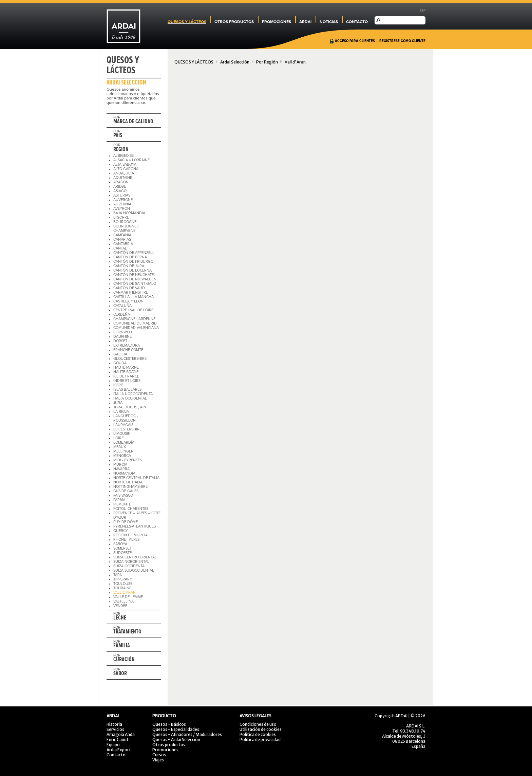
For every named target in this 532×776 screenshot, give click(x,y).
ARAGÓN (121, 182)
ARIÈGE (120, 187)
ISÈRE (118, 385)
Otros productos (169, 745)
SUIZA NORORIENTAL (131, 562)
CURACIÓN (124, 660)
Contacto (116, 755)
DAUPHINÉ (122, 337)
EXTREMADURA (127, 345)
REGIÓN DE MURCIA (130, 535)
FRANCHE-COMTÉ (128, 350)
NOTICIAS (329, 22)
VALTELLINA (123, 601)
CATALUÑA (122, 306)
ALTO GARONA (126, 169)
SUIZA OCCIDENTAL (130, 566)
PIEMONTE (122, 504)
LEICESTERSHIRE (127, 429)
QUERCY (121, 531)
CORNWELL (123, 332)
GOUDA (120, 363)
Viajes (158, 760)
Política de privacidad (260, 740)
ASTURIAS (122, 195)
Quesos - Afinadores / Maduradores (187, 734)
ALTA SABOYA (125, 164)
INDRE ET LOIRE (127, 381)
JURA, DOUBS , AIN (130, 407)
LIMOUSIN (122, 434)
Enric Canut (118, 740)
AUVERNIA (122, 204)
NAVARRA (121, 469)
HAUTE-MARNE (126, 367)
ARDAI (305, 22)
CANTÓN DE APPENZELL (134, 253)
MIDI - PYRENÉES (128, 460)
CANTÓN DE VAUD (129, 288)
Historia (114, 724)
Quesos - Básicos (169, 724)
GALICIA (120, 354)
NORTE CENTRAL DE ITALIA (136, 478)
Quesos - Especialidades (176, 729)
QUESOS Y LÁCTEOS (187, 22)
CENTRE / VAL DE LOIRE (133, 310)
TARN (118, 575)
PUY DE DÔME (126, 522)
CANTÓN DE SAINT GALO (135, 284)
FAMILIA (122, 646)
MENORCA (122, 456)
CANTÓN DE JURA (129, 266)
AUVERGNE (123, 200)
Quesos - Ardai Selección (176, 740)
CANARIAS (122, 239)
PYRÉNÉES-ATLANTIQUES (135, 526)
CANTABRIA (123, 244)
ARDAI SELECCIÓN (126, 83)
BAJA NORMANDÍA (129, 213)
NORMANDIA (124, 473)
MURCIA (120, 465)
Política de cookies (258, 734)
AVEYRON (122, 209)
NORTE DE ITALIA (128, 482)
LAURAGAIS (123, 425)
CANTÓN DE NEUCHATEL (135, 275)
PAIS (118, 136)
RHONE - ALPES (126, 540)
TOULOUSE (123, 584)
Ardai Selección (235, 62)
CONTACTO (357, 22)
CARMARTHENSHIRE (131, 292)
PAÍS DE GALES (126, 491)
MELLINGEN (123, 451)
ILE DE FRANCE (126, 376)
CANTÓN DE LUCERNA (132, 270)
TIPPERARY (123, 579)
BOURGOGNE (125, 222)
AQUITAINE (123, 178)
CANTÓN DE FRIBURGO (133, 262)
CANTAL (120, 248)
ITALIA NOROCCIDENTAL (134, 394)
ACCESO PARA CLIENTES (355, 41)
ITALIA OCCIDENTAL (130, 398)
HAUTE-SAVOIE (126, 372)
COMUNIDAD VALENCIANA (136, 328)
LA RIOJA (121, 412)
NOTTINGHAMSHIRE (130, 487)
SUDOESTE (122, 553)
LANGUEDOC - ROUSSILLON (126, 418)
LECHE (120, 618)
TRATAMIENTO (127, 632)
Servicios (115, 729)
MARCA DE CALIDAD (133, 122)
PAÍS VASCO (123, 495)
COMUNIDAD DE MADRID (135, 323)
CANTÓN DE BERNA (130, 257)
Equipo (113, 745)
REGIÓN (121, 150)
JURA (118, 403)
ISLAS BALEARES (127, 390)
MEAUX (120, 447)
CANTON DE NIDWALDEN (135, 279)
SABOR (120, 674)
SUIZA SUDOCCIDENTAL (134, 570)
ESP (423, 11)
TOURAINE (122, 588)
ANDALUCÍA (124, 173)
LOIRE (118, 438)
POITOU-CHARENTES (131, 509)
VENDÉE (120, 606)
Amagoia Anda (121, 734)
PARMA (119, 500)
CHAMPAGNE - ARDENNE (134, 319)
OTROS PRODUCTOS (234, 22)
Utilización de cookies (261, 729)
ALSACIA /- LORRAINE (131, 160)
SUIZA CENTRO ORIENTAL (135, 557)
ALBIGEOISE (123, 156)
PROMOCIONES (277, 22)
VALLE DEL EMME (128, 597)
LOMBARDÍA (124, 442)
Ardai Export (119, 750)
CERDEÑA (122, 315)
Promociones (165, 750)
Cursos (159, 755)
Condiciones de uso (258, 724)
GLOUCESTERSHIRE (130, 359)
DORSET (120, 341)
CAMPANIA (122, 235)
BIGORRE (121, 217)
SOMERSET (122, 548)
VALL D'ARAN (125, 593)
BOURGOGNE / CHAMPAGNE (126, 228)
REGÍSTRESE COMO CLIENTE (402, 41)
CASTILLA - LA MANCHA (134, 297)
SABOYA (120, 544)
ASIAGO (120, 191)
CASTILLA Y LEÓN (128, 301)
